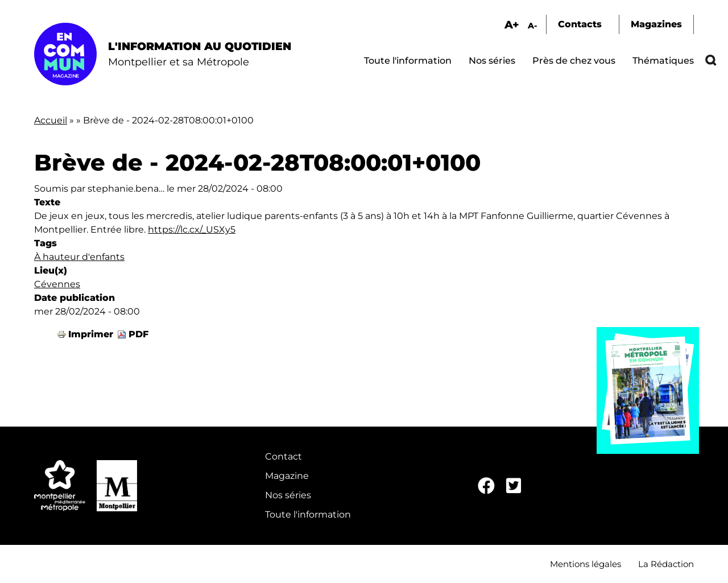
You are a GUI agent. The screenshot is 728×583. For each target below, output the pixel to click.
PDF (138, 334)
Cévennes (57, 284)
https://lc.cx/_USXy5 (192, 230)
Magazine (287, 476)
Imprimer (91, 334)
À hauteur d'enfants (79, 257)
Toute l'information (408, 61)
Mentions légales (586, 564)
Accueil (51, 120)
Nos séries (492, 61)
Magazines (656, 24)
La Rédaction (666, 564)
